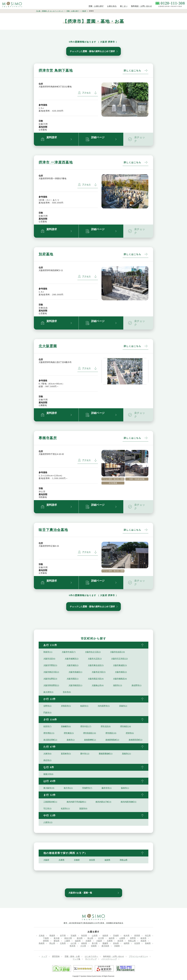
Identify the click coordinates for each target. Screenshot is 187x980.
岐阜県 (143, 938)
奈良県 (92, 860)
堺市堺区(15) (49, 733)
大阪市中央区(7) (69, 652)
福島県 (105, 936)
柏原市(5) (84, 706)
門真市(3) (47, 713)
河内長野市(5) (104, 706)
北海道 (42, 936)
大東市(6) (47, 754)
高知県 (116, 943)
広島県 (63, 943)
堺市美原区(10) (90, 733)
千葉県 (46, 938)
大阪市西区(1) (73, 679)
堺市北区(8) (106, 726)
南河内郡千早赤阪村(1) (76, 802)
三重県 (67, 941)
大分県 (83, 946)
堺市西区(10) (111, 733)
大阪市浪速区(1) (75, 672)
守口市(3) (47, 808)
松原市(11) (65, 808)
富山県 (90, 938)
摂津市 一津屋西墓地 (56, 162)
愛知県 (57, 941)
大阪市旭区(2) (73, 665)
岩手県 (63, 936)
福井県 (112, 938)
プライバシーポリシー (138, 956)
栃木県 (127, 936)
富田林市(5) (66, 754)
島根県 (42, 943)
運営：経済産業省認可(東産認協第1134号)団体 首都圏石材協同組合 (93, 923)
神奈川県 (68, 938)
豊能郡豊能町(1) (106, 754)
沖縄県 (117, 946)
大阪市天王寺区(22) (119, 659)
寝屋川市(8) (48, 774)
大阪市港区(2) (121, 672)
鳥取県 (143, 941)
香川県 (95, 943)
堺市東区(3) (69, 733)
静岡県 (46, 941)
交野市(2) (47, 706)
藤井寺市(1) (107, 788)
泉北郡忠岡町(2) (50, 740)
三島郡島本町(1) (50, 802)
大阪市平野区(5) (50, 665)
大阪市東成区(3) (120, 665)
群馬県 (137, 936)
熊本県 (73, 946)
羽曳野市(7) (87, 788)
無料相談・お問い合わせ (114, 956)
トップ (44, 956)
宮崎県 (94, 946)
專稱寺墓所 (48, 438)
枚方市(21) (68, 788)
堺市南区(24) (126, 726)
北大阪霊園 (48, 346)
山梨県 (122, 938)
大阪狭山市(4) (98, 685)
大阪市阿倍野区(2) (51, 685)
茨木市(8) (67, 692)
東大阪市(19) (49, 788)
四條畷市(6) (66, 726)
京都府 (77, 860)
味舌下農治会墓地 (53, 530)
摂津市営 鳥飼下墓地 (56, 70)
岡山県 (52, 943)
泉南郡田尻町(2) (136, 740)
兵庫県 (62, 860)
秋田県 (84, 936)
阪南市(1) (125, 788)
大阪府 (84, 11)
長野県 (133, 938)
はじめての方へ (91, 956)
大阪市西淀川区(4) (96, 679)
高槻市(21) (126, 754)
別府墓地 (46, 254)
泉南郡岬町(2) (90, 740)
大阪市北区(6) (49, 659)
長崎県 (148, 943)
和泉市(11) (48, 652)
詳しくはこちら (132, 71)
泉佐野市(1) (136, 685)
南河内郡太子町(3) (103, 802)
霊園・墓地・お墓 (72, 956)
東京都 (57, 938)
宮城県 (73, 936)
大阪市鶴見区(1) (75, 685)
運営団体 (56, 956)
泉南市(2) (71, 740)
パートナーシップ (109, 959)
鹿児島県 (105, 946)
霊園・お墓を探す (73, 11)
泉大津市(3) (48, 692)
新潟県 (80, 938)
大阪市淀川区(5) (99, 672)
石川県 (101, 938)
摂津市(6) (130, 733)
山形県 (95, 936)
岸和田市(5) (66, 706)
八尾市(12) (48, 822)
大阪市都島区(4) (120, 679)
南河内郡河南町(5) (129, 802)
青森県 (52, 936)
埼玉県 (148, 936)
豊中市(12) (85, 754)
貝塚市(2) (123, 706)
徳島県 (84, 943)
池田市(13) (118, 685)
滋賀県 (107, 860)
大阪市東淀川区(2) (51, 672)
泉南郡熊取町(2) (112, 740)
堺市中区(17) (86, 726)
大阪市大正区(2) (95, 659)
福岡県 (127, 943)
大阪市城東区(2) (72, 659)
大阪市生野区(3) (50, 679)
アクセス (84, 93)
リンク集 (76, 959)
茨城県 (116, 936)
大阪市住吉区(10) (117, 652)
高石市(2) (47, 760)
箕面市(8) (83, 808)
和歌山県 (124, 860)
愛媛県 (105, 943)
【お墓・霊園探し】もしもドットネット (50, 11)
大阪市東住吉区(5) (96, 665)
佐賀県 (137, 943)
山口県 (73, 943)
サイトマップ (91, 959)
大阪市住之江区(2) (93, 652)
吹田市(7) (47, 726)
